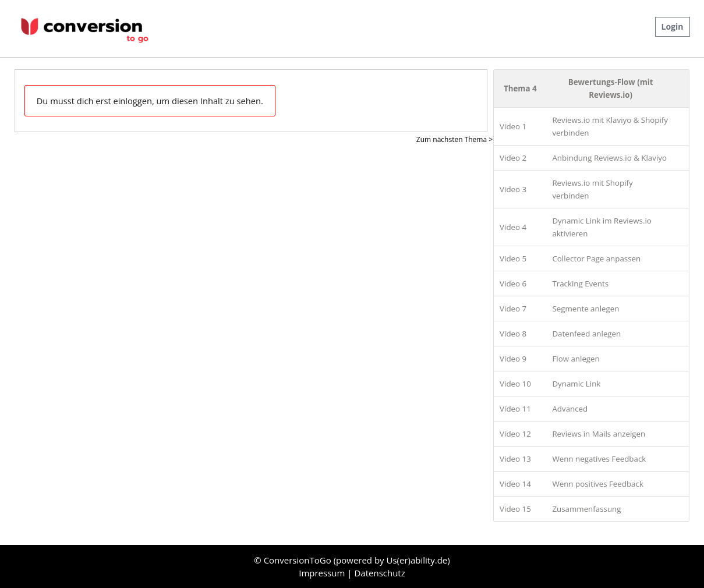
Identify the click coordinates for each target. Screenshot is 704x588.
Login (673, 26)
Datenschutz (379, 573)
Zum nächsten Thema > (454, 139)
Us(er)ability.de (417, 560)
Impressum (323, 573)
